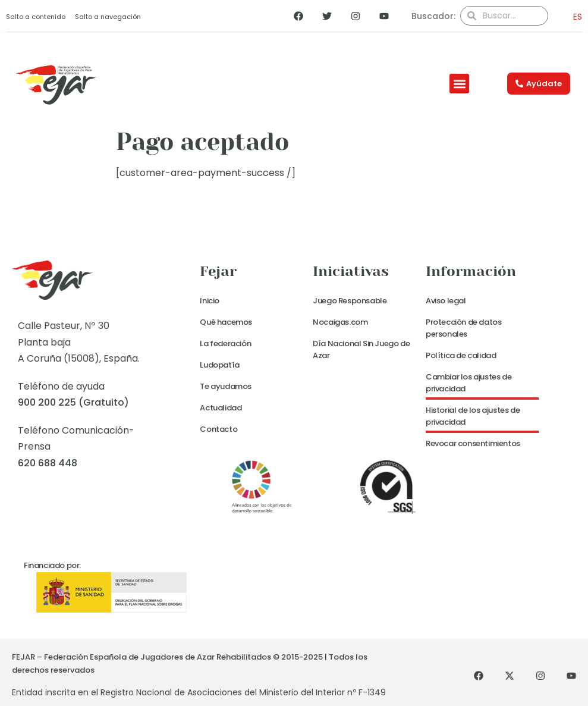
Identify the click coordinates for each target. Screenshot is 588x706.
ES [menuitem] (578, 17)
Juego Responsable (350, 301)
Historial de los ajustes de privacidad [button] (473, 416)
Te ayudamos (226, 386)
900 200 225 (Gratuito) (73, 402)
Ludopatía (219, 365)
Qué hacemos (226, 322)
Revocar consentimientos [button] (473, 443)
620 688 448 (48, 463)
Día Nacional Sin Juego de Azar (361, 349)
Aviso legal (446, 301)
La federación (225, 343)
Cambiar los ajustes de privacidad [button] (468, 383)
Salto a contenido (36, 17)
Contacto (218, 429)
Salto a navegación (108, 17)
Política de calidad (461, 355)
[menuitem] (574, 16)
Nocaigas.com (340, 322)
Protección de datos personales (463, 328)
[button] (459, 84)
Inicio (210, 301)
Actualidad (221, 408)
